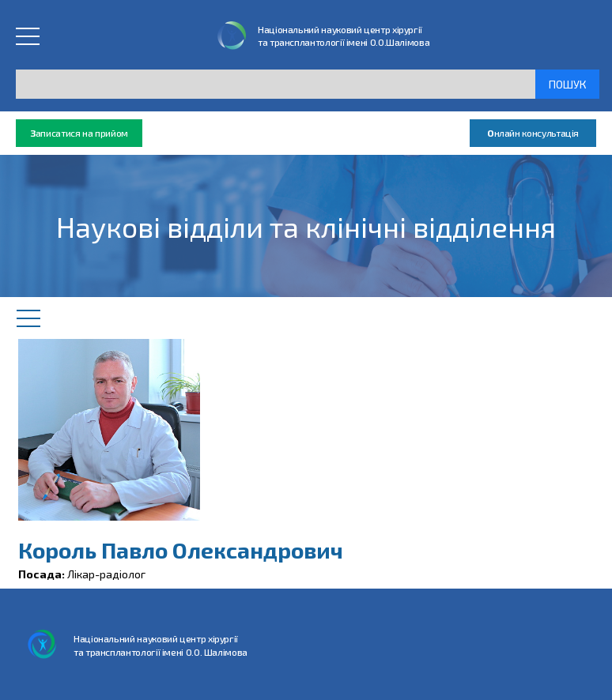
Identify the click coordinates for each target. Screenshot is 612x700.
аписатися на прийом (79, 133)
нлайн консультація (533, 133)
